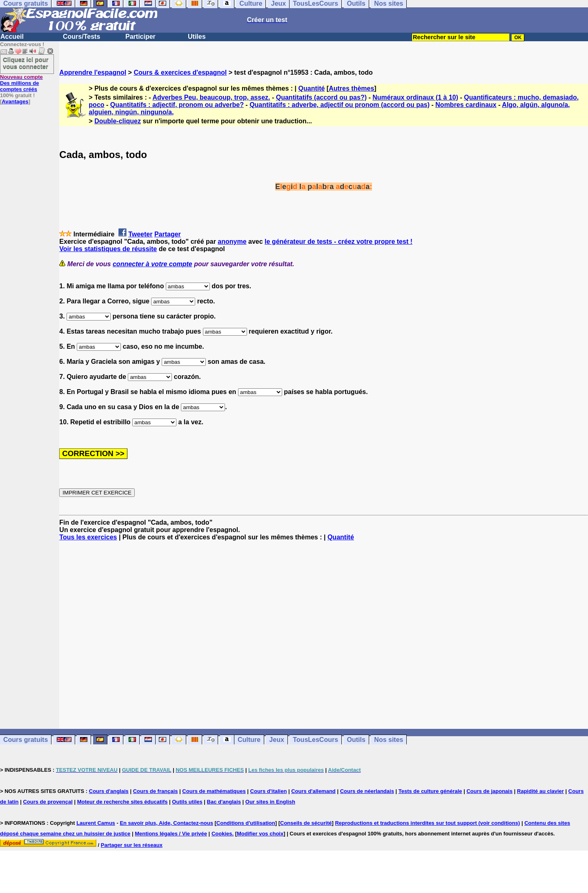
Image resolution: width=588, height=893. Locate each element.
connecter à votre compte (153, 264)
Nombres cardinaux (466, 105)
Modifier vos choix (260, 834)
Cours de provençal (48, 802)
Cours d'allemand (313, 791)
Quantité (312, 88)
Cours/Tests (81, 37)
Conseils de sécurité (306, 823)
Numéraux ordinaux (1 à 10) (415, 97)
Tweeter (140, 234)
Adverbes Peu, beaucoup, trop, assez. (211, 97)
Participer (140, 37)
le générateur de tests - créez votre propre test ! (339, 242)
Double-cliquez (118, 121)
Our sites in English (270, 802)
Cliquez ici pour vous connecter (26, 63)
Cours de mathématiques (214, 791)
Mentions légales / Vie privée (171, 834)
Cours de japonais (489, 791)
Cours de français (156, 791)
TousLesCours (315, 740)
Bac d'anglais (224, 802)
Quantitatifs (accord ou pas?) (321, 97)
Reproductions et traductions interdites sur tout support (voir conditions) (427, 823)
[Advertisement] (324, 635)
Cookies (222, 834)
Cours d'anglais (109, 791)
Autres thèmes (351, 88)
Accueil (12, 37)
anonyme (232, 242)
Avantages (15, 101)
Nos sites (389, 740)
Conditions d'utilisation (246, 823)
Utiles (197, 37)
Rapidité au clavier (540, 791)
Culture (249, 740)
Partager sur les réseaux (132, 845)
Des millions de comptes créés (21, 83)
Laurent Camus (96, 823)
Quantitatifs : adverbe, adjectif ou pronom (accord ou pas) (340, 105)
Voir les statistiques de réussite (108, 249)
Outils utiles (187, 802)
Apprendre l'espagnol (93, 72)
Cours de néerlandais (367, 791)
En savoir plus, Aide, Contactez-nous (166, 823)
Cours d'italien (269, 791)
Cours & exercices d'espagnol (180, 72)
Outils (356, 740)
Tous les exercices (88, 537)
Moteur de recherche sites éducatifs (122, 802)
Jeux (276, 740)
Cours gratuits (26, 740)
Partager (168, 234)
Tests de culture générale (430, 791)
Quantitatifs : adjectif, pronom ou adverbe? (177, 105)
